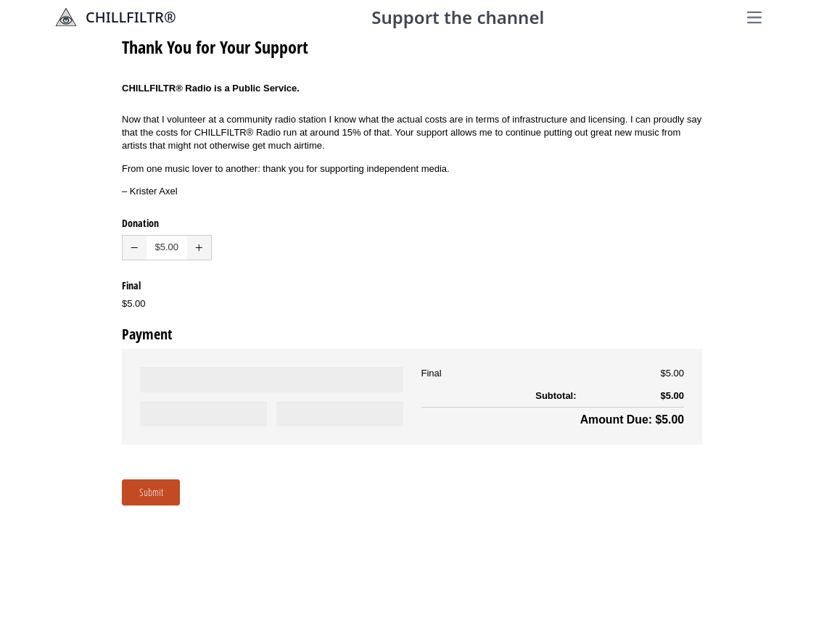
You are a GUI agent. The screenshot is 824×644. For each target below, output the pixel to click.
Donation (140, 223)
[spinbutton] (167, 248)
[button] (135, 248)
